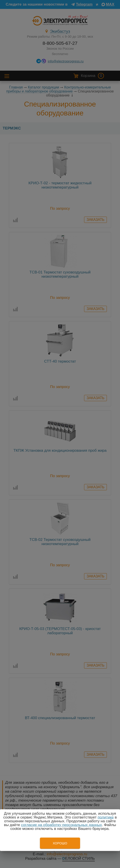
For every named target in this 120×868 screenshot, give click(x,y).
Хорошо (60, 843)
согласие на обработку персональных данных (61, 825)
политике (106, 817)
